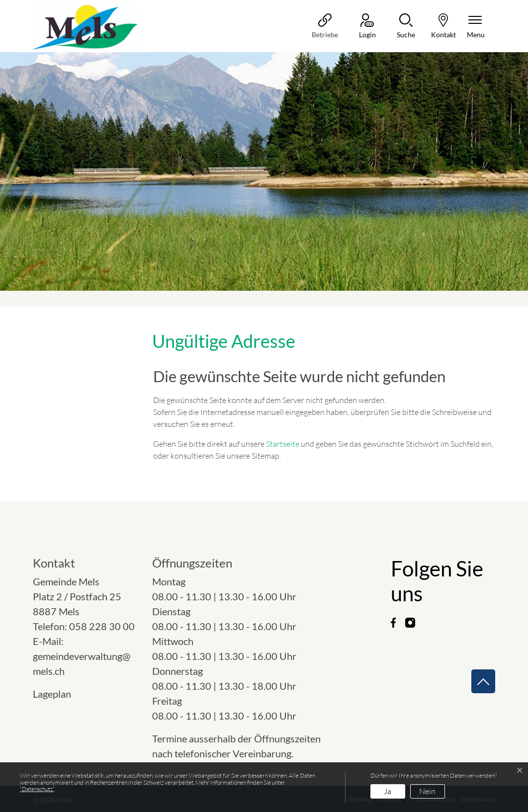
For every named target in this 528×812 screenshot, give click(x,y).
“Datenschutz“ (37, 789)
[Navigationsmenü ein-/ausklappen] (476, 27)
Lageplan (61, 694)
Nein (427, 791)
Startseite (283, 444)
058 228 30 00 (102, 626)
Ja (388, 791)
